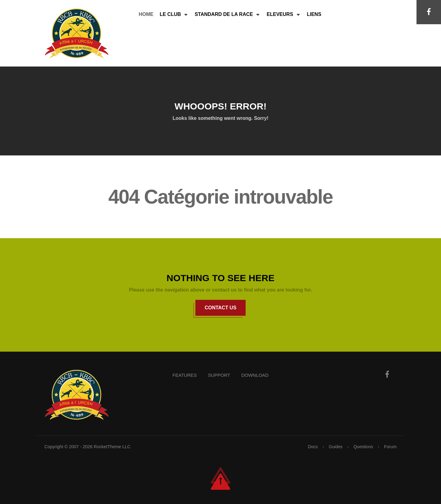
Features (183, 375)
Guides (335, 447)
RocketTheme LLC (112, 447)
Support (219, 375)
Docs (312, 447)
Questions (363, 447)
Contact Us (221, 308)
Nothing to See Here (221, 278)
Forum (390, 447)
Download (256, 375)
